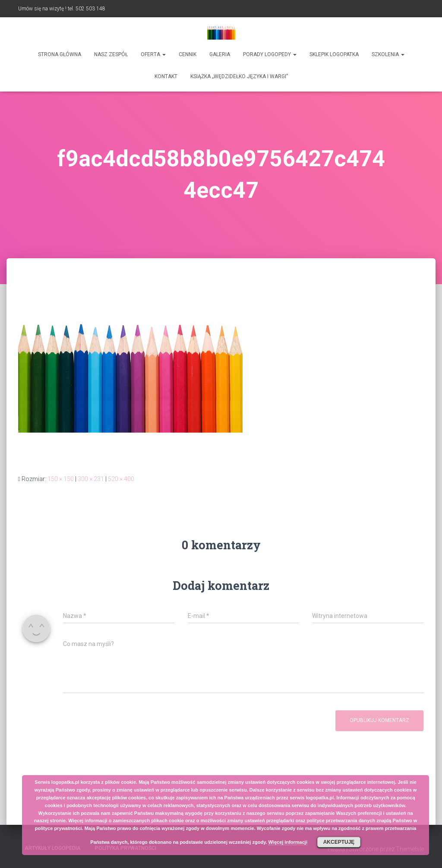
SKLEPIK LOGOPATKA (334, 54)
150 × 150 (61, 479)
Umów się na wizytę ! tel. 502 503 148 (62, 9)
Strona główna (60, 54)
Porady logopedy (270, 54)
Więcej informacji (288, 842)
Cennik (188, 54)
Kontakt (166, 76)
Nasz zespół (111, 54)
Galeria (220, 54)
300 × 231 (91, 479)
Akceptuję (339, 842)
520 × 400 (121, 479)
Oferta (153, 54)
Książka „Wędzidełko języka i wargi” (239, 76)
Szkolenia (388, 54)
